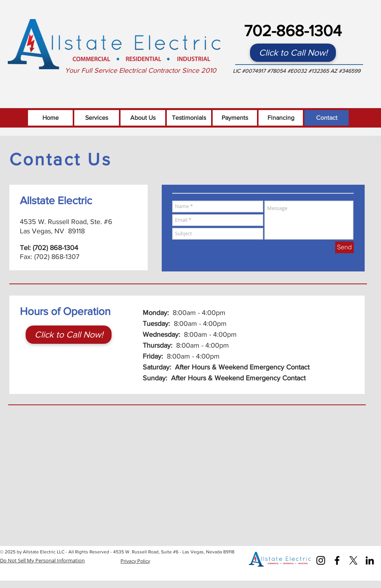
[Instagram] (321, 560)
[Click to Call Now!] (293, 53)
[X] (353, 560)
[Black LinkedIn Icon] (370, 560)
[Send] (344, 247)
